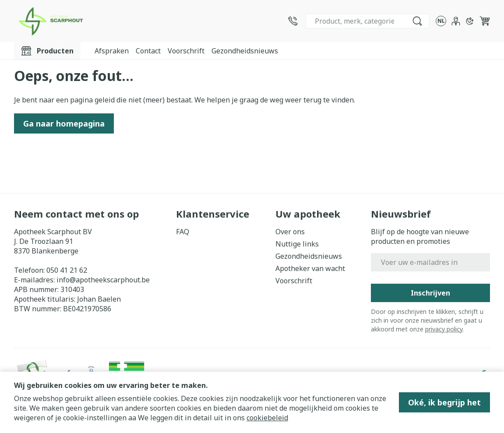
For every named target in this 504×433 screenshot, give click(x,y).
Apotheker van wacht (310, 268)
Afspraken (112, 51)
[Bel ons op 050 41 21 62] (293, 21)
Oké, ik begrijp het (444, 402)
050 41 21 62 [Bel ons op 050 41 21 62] (67, 270)
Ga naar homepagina (64, 123)
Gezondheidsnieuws (245, 51)
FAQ (183, 232)
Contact (148, 51)
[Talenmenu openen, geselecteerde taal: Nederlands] (441, 21)
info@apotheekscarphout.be (103, 280)
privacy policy (444, 329)
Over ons (290, 232)
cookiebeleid (267, 418)
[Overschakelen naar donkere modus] (470, 21)
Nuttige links (297, 244)
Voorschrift (186, 51)
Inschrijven (430, 293)
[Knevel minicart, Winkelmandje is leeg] (485, 21)
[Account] (456, 21)
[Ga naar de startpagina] (50, 21)
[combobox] (368, 21)
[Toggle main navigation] (47, 51)
